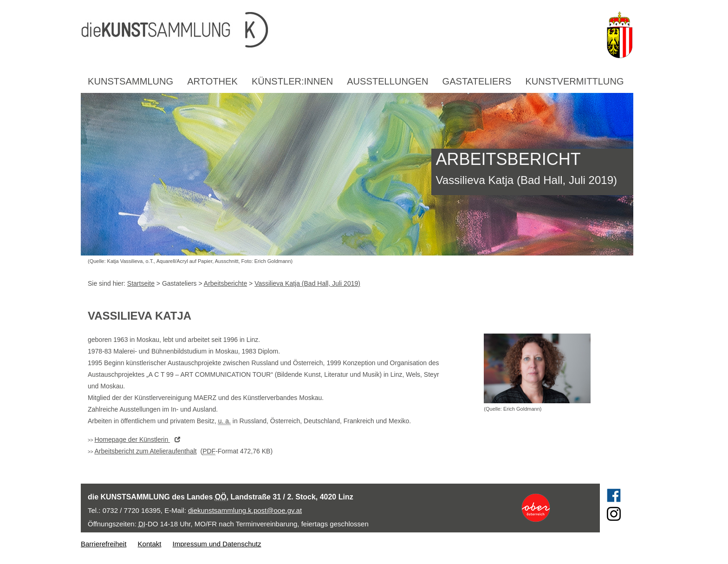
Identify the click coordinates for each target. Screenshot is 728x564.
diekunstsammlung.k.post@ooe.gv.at (245, 510)
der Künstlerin (140, 439)
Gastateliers (477, 81)
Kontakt (150, 544)
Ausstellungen (387, 81)
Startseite (141, 283)
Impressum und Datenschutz (217, 544)
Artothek (212, 81)
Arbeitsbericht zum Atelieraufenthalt (145, 451)
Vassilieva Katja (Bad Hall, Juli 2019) (307, 283)
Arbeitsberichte (225, 283)
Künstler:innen (292, 81)
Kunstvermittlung (574, 81)
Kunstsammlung (130, 81)
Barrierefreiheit (104, 544)
